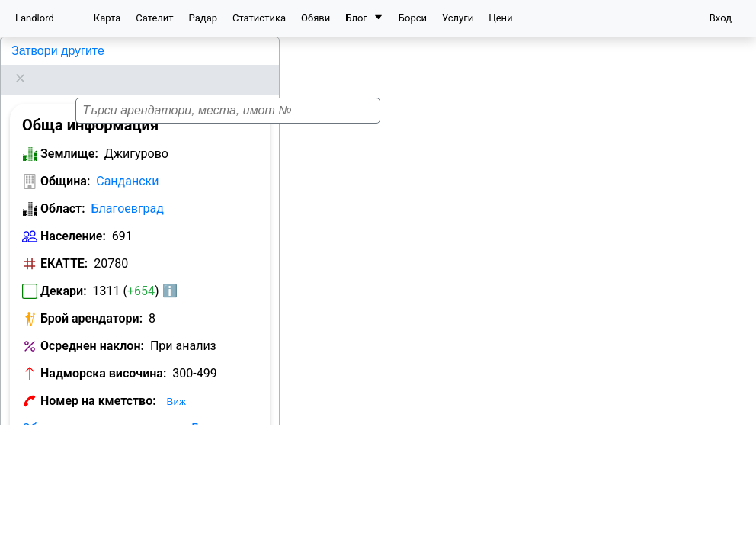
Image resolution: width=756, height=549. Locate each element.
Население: (73, 217)
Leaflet (613, 541)
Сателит (154, 18)
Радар (203, 18)
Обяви (316, 18)
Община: (65, 162)
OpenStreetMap (677, 541)
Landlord (35, 18)
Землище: (69, 135)
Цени (500, 18)
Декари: (64, 272)
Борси (413, 18)
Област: (63, 189)
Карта (107, 18)
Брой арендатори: (91, 299)
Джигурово (41, 51)
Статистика (259, 18)
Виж (176, 382)
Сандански (127, 162)
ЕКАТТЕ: (64, 244)
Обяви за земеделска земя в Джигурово (138, 409)
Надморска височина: (103, 354)
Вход (721, 18)
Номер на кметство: (98, 382)
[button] (537, 301)
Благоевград (128, 189)
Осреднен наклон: (92, 327)
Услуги (458, 18)
